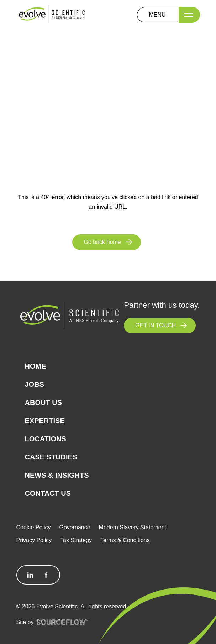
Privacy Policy (34, 540)
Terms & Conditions (125, 540)
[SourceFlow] (63, 622)
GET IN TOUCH (156, 325)
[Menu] (189, 15)
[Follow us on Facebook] (46, 575)
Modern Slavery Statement (133, 527)
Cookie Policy (34, 527)
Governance (75, 527)
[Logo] (52, 14)
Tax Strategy (76, 540)
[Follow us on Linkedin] (31, 575)
